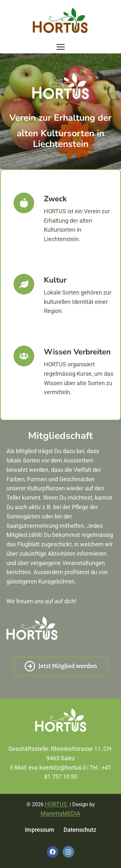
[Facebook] (53, 852)
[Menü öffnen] (60, 47)
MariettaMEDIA (60, 813)
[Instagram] (68, 852)
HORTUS (57, 804)
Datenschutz (80, 830)
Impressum (40, 830)
